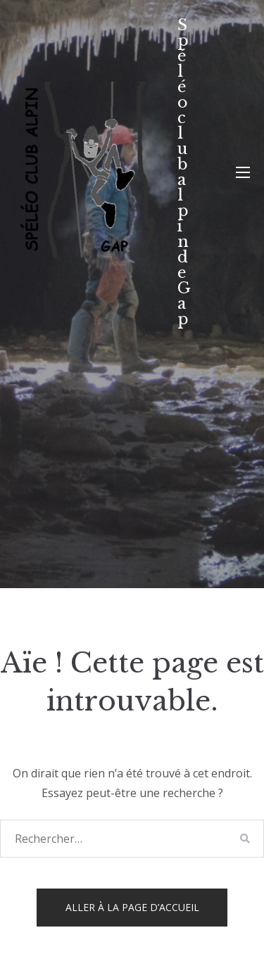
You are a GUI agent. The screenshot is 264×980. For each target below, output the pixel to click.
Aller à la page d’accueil (132, 907)
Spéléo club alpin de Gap (184, 172)
